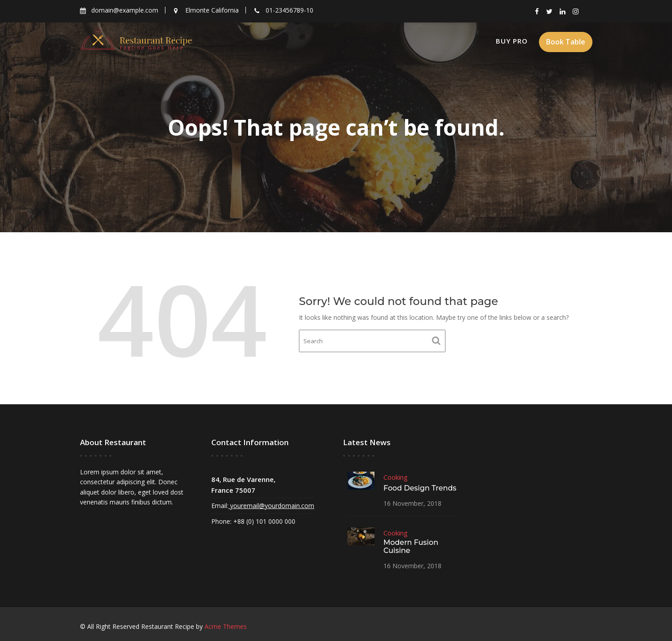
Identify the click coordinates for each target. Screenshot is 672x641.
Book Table (566, 42)
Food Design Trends (419, 488)
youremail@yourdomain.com (271, 506)
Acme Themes (226, 626)
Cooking (395, 478)
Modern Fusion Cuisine (410, 546)
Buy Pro (512, 41)
